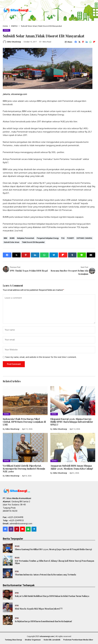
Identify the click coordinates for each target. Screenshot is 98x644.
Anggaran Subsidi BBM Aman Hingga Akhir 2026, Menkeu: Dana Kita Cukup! (72, 467)
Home (5, 26)
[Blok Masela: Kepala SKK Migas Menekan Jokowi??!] (8, 607)
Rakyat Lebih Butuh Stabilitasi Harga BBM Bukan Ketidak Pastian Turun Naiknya (52, 596)
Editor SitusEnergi (14, 42)
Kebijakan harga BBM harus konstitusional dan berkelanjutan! (43, 621)
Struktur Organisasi (33, 640)
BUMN (12, 238)
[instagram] (11, 529)
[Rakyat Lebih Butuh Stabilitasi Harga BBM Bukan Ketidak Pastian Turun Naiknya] (8, 595)
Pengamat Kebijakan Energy (48, 238)
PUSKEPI (70, 238)
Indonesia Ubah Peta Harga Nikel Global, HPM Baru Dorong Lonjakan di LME (24, 422)
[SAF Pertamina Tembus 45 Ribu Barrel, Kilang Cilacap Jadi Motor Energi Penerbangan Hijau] (8, 561)
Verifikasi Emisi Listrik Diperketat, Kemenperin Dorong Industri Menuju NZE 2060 (24, 468)
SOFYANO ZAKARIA (84, 238)
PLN (63, 238)
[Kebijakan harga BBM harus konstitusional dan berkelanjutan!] (8, 620)
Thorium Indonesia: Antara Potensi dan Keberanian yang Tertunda (45, 575)
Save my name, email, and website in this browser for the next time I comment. (41, 357)
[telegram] (34, 529)
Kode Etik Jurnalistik (52, 640)
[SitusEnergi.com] (17, 10)
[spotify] (28, 529)
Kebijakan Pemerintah (26, 238)
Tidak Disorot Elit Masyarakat (33, 242)
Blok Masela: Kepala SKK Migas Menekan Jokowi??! (39, 609)
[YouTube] (22, 529)
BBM (5, 238)
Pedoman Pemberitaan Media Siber (78, 640)
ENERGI (14, 26)
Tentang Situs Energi (13, 640)
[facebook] (5, 529)
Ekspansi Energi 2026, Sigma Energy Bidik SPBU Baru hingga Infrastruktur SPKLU (72, 422)
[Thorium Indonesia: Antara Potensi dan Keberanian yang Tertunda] (8, 573)
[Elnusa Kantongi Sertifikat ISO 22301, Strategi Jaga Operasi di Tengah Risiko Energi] (8, 548)
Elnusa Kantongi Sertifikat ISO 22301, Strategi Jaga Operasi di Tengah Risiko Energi (53, 549)
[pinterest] (17, 529)
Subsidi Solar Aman (12, 242)
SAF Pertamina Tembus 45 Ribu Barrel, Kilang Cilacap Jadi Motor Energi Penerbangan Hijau (54, 562)
